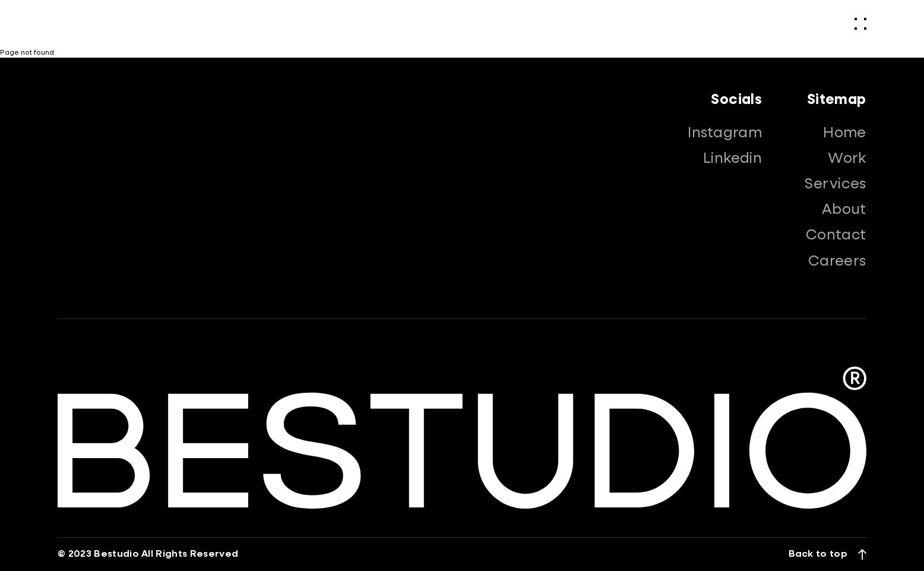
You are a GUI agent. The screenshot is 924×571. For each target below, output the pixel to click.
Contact (836, 235)
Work (847, 159)
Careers (837, 261)
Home (845, 133)
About (844, 210)
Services (836, 184)
